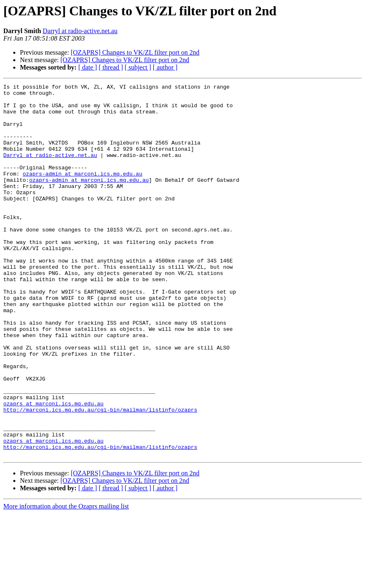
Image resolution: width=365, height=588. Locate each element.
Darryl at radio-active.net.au (80, 31)
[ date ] (88, 67)
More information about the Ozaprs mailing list (66, 581)
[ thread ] (111, 67)
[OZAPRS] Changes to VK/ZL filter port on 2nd (135, 52)
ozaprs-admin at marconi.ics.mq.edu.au (83, 192)
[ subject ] (138, 67)
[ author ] (165, 67)
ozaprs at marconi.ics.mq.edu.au (53, 468)
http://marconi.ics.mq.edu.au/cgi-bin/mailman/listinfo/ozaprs (100, 475)
